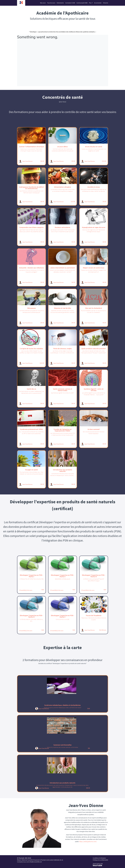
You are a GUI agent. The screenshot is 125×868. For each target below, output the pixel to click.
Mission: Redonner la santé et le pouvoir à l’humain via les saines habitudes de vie (40, 860)
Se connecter (98, 3)
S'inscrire (106, 3)
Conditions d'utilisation (99, 858)
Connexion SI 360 (70, 3)
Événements (60, 3)
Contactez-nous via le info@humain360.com (29, 862)
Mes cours (43, 3)
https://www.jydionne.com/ (88, 841)
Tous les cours (51, 3)
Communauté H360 (82, 3)
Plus (91, 3)
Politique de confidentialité (100, 860)
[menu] (73, 3)
